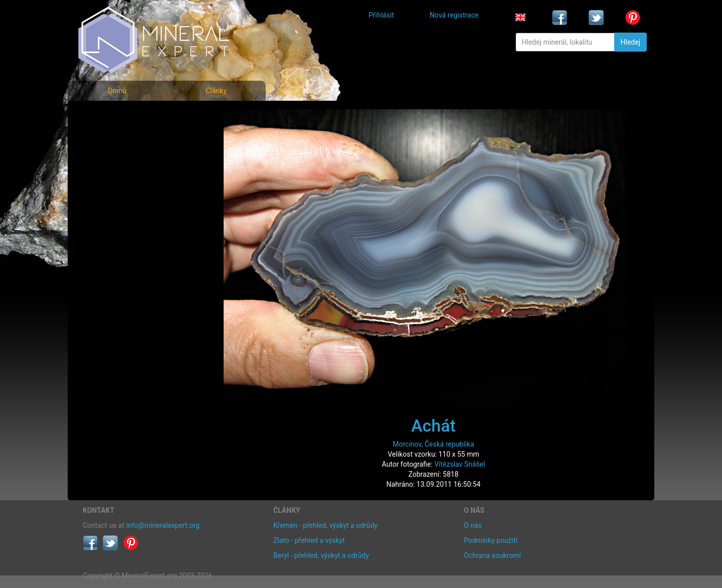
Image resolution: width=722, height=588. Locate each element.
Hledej (630, 42)
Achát (433, 426)
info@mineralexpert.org (163, 525)
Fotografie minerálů (123, 116)
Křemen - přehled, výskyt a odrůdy (325, 525)
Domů (117, 91)
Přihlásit (381, 15)
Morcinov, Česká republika (433, 444)
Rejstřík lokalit (112, 182)
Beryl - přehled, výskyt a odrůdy (321, 555)
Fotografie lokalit (117, 160)
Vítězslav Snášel (460, 464)
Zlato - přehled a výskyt (309, 540)
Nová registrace (454, 15)
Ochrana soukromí (492, 555)
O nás (473, 525)
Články (216, 91)
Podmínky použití (491, 540)
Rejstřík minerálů (117, 138)
